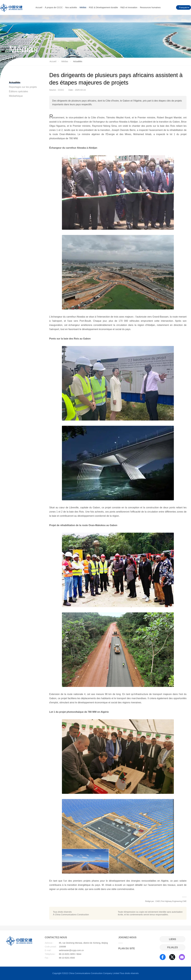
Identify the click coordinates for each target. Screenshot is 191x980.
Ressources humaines (150, 7)
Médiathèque (16, 96)
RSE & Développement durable (103, 7)
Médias (83, 7)
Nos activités (71, 7)
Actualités (15, 83)
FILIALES (172, 947)
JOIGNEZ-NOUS (127, 940)
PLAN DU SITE (127, 948)
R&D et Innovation (129, 7)
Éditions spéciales (19, 91)
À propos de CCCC (54, 7)
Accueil (39, 7)
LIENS (172, 939)
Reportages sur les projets (23, 87)
